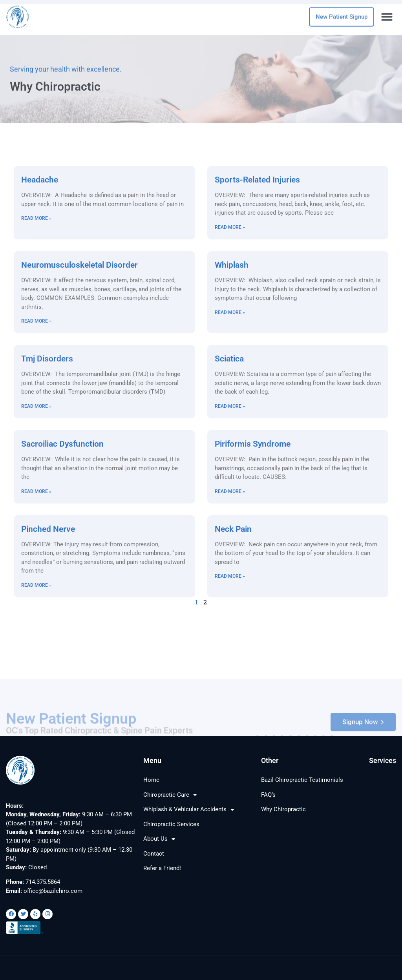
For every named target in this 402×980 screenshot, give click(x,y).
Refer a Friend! (162, 868)
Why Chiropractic (283, 809)
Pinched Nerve (48, 529)
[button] (387, 14)
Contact (154, 854)
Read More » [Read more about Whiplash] (230, 312)
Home (151, 780)
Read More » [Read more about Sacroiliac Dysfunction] (36, 491)
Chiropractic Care (170, 795)
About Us (159, 839)
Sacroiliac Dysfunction (62, 444)
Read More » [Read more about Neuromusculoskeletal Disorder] (36, 321)
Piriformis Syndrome (253, 444)
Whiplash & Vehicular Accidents (189, 810)
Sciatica (229, 359)
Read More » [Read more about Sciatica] (230, 406)
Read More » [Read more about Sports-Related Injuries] (230, 227)
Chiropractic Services (171, 824)
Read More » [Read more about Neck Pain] (230, 576)
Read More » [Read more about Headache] (36, 218)
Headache (40, 180)
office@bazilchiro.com (53, 891)
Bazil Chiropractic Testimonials (302, 780)
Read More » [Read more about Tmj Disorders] (36, 406)
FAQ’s (268, 795)
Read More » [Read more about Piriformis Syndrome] (230, 491)
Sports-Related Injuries (257, 180)
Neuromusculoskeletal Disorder (79, 265)
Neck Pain (233, 529)
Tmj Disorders (47, 359)
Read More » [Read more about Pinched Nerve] (36, 585)
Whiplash (232, 265)
